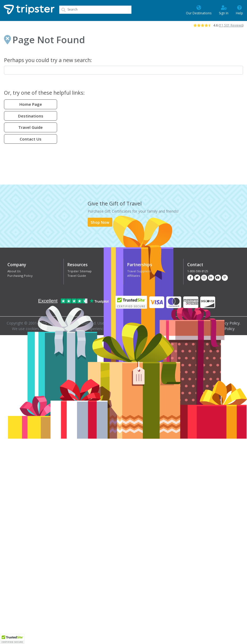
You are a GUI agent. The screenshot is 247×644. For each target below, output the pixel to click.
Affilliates (134, 276)
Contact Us (31, 139)
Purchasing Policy (20, 276)
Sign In (224, 10)
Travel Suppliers (139, 271)
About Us (14, 271)
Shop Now (100, 222)
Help (239, 10)
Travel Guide (31, 127)
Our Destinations (199, 10)
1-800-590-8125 (198, 271)
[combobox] (95, 10)
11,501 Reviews (231, 25)
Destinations (31, 116)
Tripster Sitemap (80, 271)
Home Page (31, 104)
